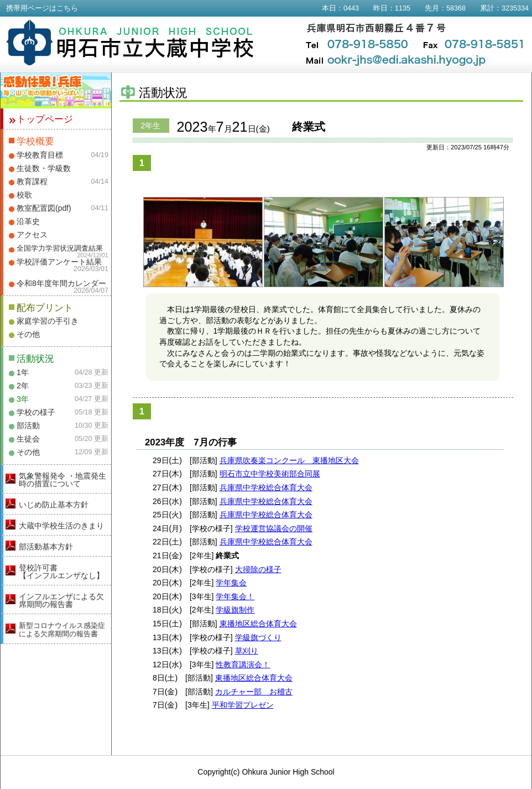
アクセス (32, 235)
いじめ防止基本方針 (54, 505)
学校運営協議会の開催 (274, 528)
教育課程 (32, 181)
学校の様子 (36, 412)
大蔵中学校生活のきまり (61, 526)
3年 (23, 399)
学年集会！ (235, 596)
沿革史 (28, 221)
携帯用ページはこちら (42, 8)
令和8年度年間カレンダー (61, 283)
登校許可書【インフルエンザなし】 (61, 572)
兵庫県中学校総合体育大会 (266, 487)
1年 (23, 372)
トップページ (45, 119)
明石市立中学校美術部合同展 (270, 474)
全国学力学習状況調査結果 (60, 248)
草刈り (247, 651)
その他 (28, 334)
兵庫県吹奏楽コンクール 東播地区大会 (289, 460)
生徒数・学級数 (44, 168)
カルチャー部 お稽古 (254, 692)
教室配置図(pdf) (44, 208)
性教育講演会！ (243, 665)
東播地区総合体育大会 (258, 624)
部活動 (28, 425)
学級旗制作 (235, 610)
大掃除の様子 (258, 569)
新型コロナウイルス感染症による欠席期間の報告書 (62, 630)
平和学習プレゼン (243, 705)
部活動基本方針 (46, 547)
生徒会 (28, 439)
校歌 (24, 195)
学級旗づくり (258, 637)
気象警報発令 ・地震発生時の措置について (62, 480)
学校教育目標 (40, 155)
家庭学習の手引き (48, 321)
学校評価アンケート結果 (59, 262)
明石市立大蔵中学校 (130, 43)
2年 (23, 386)
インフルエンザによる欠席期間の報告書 (61, 600)
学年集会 (231, 583)
